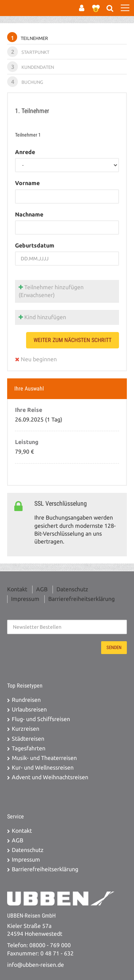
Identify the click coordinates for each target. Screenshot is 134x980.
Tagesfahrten (29, 748)
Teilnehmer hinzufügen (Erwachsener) (51, 291)
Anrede (25, 152)
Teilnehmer (28, 37)
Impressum (25, 599)
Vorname (27, 183)
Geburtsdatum (35, 246)
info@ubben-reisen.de (36, 965)
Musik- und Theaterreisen (44, 758)
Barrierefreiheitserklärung (81, 599)
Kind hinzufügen (42, 317)
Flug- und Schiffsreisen (41, 719)
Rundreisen (26, 700)
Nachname (29, 215)
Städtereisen (28, 739)
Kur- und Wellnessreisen (43, 768)
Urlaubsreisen (29, 710)
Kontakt (17, 589)
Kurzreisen (26, 729)
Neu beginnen (36, 359)
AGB (42, 589)
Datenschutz (72, 589)
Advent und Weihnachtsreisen (50, 777)
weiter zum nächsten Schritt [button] (73, 340)
